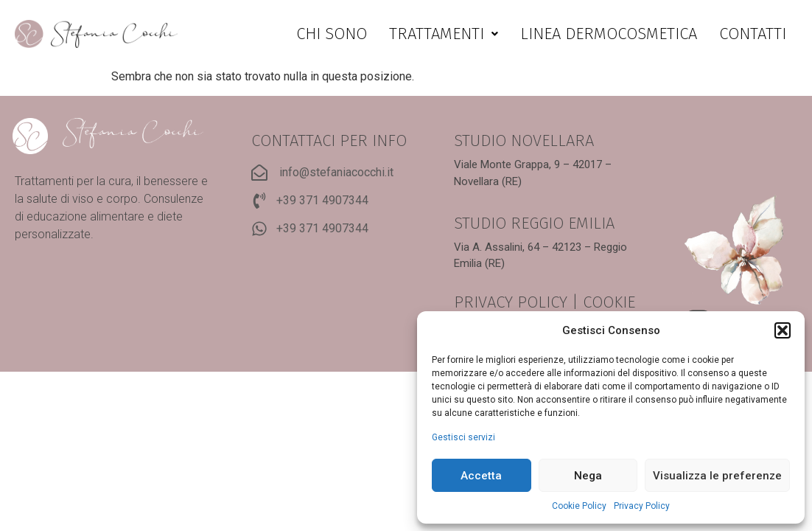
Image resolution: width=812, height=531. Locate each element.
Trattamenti (444, 34)
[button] (783, 330)
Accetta (481, 476)
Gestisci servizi (463, 437)
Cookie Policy (579, 506)
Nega (588, 476)
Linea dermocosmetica (609, 34)
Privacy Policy (642, 506)
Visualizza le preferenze (717, 476)
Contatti (753, 34)
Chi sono (332, 34)
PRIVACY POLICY (511, 302)
